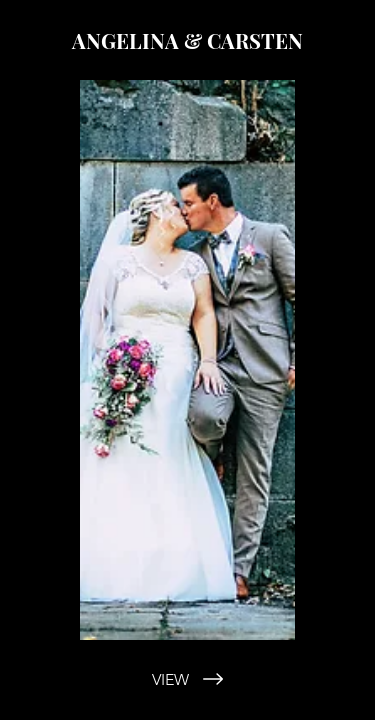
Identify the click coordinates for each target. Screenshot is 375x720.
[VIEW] (187, 679)
